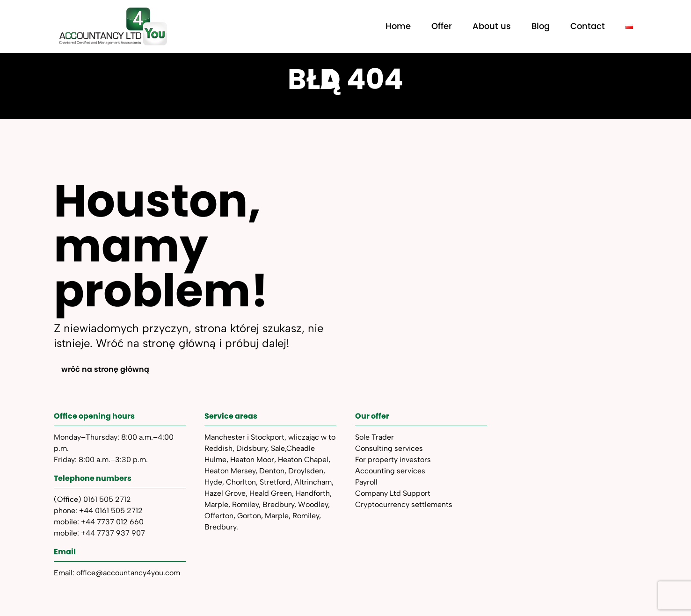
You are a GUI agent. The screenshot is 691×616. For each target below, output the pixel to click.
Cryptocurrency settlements (404, 504)
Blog (541, 26)
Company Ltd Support (393, 493)
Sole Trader (375, 437)
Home (398, 26)
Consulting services (389, 448)
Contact (588, 26)
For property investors (393, 460)
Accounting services (390, 471)
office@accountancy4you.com (128, 573)
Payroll (366, 482)
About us (492, 26)
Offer (442, 26)
